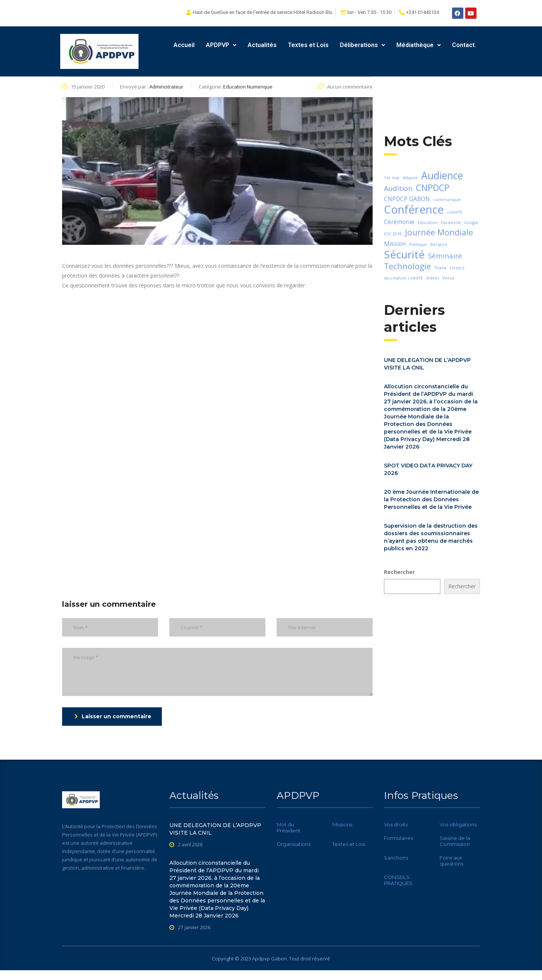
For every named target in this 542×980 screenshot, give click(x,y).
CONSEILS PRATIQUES (398, 880)
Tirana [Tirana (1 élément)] (440, 268)
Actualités (262, 45)
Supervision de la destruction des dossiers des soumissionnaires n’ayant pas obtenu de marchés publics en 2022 (431, 537)
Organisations (294, 844)
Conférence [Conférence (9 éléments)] (414, 209)
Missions (342, 824)
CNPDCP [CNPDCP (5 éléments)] (433, 188)
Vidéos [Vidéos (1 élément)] (432, 278)
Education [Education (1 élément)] (428, 223)
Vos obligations (458, 824)
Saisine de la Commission (455, 841)
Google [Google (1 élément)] (471, 223)
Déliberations (362, 45)
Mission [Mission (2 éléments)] (395, 244)
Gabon (279, 959)
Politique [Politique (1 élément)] (418, 244)
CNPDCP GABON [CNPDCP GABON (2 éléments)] (407, 199)
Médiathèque (419, 45)
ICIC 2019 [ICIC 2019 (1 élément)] (393, 234)
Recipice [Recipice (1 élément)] (439, 244)
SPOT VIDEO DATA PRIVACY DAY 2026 (428, 469)
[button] (221, 45)
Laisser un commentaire (113, 716)
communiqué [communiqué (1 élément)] (447, 200)
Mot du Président (289, 827)
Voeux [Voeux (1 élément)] (448, 278)
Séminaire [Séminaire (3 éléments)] (445, 256)
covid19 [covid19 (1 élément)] (455, 212)
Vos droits (396, 824)
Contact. (464, 45)
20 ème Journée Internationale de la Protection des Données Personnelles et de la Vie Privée (431, 499)
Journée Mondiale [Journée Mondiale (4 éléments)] (439, 232)
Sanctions (396, 858)
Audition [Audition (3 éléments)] (398, 188)
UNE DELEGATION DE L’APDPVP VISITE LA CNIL (427, 364)
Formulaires (398, 838)
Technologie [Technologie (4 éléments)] (407, 266)
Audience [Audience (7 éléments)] (442, 176)
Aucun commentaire (345, 87)
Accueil (184, 45)
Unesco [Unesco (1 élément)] (457, 268)
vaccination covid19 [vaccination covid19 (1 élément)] (403, 278)
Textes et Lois (308, 45)
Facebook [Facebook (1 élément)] (451, 223)
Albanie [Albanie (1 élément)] (410, 178)
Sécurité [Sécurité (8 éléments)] (404, 254)
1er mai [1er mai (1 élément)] (392, 178)
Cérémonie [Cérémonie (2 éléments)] (399, 222)
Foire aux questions (451, 861)
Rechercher (399, 572)
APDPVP (221, 45)
